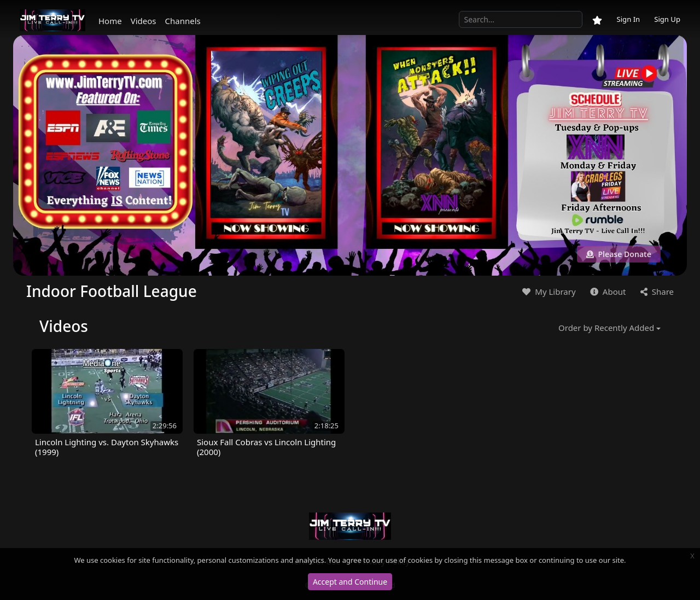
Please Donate (619, 254)
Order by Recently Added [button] (606, 328)
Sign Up (667, 19)
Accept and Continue (350, 582)
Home (110, 21)
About (607, 292)
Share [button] (656, 292)
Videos (144, 21)
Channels (183, 21)
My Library (548, 292)
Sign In (628, 19)
